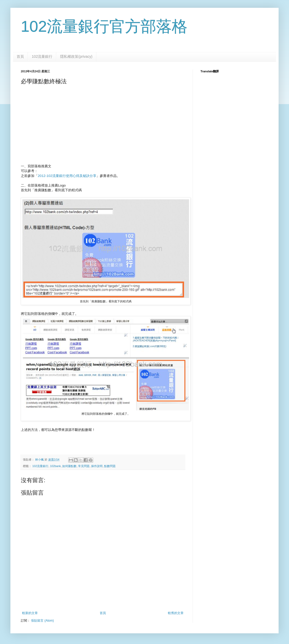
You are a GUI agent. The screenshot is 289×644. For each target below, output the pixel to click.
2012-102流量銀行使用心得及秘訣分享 (67, 176)
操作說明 (97, 466)
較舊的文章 (176, 613)
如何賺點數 (69, 466)
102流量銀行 (42, 56)
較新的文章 (30, 613)
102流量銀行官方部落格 (104, 26)
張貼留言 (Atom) (42, 621)
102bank (55, 466)
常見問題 (84, 466)
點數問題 (110, 466)
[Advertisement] (103, 126)
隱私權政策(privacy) (76, 56)
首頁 (20, 56)
